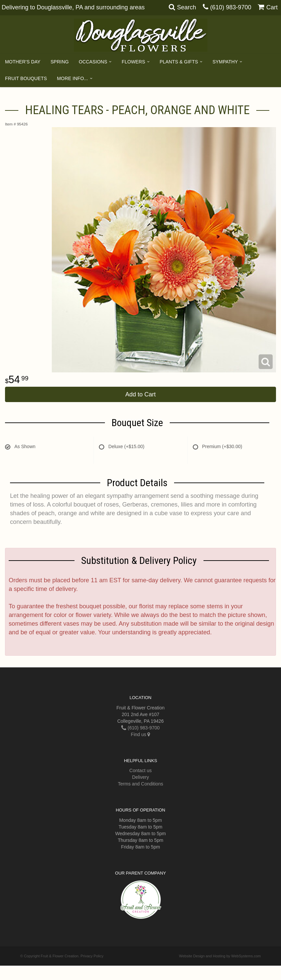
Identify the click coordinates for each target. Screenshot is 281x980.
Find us (141, 734)
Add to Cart (140, 394)
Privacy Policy (92, 956)
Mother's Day (23, 62)
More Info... (73, 78)
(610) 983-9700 (231, 7)
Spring (60, 62)
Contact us (140, 770)
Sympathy (225, 62)
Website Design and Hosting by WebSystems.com (220, 956)
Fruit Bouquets (26, 78)
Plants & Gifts (179, 62)
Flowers (133, 62)
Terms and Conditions (140, 784)
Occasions (93, 62)
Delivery (140, 777)
